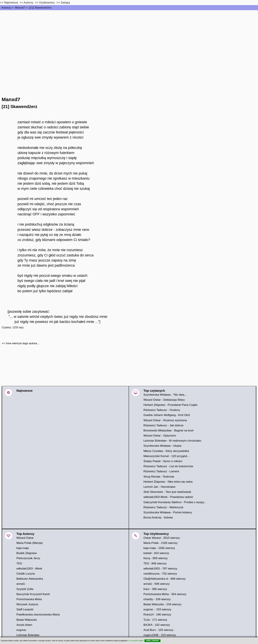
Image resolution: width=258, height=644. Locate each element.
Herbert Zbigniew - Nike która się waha (168, 482)
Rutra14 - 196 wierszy (157, 614)
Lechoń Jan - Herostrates (160, 487)
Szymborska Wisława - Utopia (162, 446)
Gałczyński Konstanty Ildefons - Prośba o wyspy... (175, 502)
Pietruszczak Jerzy (28, 558)
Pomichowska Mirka (29, 599)
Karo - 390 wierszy (155, 589)
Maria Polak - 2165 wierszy (161, 543)
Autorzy (6, 8)
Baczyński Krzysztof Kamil (33, 594)
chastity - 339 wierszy (157, 599)
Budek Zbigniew (27, 553)
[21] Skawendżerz (40, 8)
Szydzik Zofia (25, 589)
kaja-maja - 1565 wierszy (159, 548)
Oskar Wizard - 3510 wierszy (162, 538)
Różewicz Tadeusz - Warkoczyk (163, 507)
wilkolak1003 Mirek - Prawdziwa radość (168, 497)
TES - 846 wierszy (155, 563)
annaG (21, 584)
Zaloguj (65, 2)
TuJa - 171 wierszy (155, 620)
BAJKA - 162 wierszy (157, 625)
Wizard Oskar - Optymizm (160, 436)
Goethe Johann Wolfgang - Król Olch (167, 415)
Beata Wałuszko (27, 620)
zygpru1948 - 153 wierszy (160, 635)
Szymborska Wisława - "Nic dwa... (165, 395)
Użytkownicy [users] (47, 2)
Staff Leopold (25, 609)
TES (19, 563)
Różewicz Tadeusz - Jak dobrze (163, 425)
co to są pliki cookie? (136, 641)
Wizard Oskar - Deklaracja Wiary (164, 400)
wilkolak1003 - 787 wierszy (160, 568)
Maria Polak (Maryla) (30, 543)
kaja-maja (23, 548)
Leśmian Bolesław (28, 635)
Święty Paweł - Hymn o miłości (163, 461)
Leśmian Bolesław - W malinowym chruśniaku (172, 441)
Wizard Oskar (25, 538)
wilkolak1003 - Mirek (29, 568)
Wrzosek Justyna (27, 604)
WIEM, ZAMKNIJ (152, 641)
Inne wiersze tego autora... (23, 343)
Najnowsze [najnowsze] (11, 2)
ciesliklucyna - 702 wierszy (160, 574)
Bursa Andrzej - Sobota (158, 517)
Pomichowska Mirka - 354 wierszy (165, 594)
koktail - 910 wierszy (156, 553)
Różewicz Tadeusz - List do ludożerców (168, 466)
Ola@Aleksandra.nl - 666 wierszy (165, 579)
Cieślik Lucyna (26, 574)
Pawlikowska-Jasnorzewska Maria (38, 614)
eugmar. (22, 630)
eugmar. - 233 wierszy (157, 609)
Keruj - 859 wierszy (156, 558)
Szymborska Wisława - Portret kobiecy (168, 512)
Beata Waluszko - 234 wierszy (162, 604)
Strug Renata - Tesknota (159, 477)
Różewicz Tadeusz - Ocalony (162, 410)
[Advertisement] (129, 35)
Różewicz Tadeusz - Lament (161, 471)
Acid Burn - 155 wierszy (158, 630)
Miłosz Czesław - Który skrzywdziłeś (166, 451)
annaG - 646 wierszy (157, 584)
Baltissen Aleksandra (30, 579)
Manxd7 (20, 8)
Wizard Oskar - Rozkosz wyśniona (165, 420)
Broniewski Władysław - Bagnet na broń (169, 430)
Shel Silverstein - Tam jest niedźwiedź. (168, 492)
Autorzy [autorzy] (29, 2)
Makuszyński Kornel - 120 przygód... (166, 456)
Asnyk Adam (24, 625)
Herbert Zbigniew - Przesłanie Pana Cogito (170, 405)
